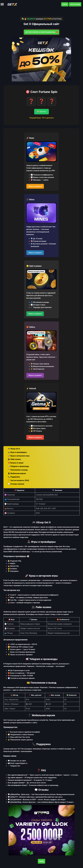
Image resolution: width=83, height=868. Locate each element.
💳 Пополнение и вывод (18, 470)
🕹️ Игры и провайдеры (17, 452)
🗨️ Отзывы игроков (16, 484)
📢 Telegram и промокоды (18, 466)
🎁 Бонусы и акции (16, 463)
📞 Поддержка (14, 477)
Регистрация (75, 4)
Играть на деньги (35, 186)
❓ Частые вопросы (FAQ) (18, 480)
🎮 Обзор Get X (14, 449)
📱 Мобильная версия (17, 473)
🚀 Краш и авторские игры (19, 456)
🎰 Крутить (42, 112)
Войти (65, 4)
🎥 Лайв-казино (14, 459)
